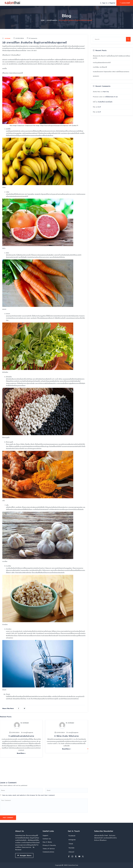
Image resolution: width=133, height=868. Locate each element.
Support (45, 835)
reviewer (8, 38)
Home (43, 20)
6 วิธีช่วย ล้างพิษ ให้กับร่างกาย (66, 736)
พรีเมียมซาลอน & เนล (111, 97)
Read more (21, 753)
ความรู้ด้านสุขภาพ (52, 20)
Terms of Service (49, 849)
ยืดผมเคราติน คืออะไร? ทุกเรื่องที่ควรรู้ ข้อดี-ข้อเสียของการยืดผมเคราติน (111, 57)
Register (112, 3)
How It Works (47, 842)
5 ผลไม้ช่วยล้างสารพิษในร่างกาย (21, 736)
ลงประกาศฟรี (125, 3)
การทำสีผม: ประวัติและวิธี (100, 67)
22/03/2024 (19, 38)
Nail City (106, 92)
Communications (48, 852)
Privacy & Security (49, 845)
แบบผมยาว (96, 76)
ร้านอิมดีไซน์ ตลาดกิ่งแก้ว (105, 102)
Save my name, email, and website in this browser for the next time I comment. (29, 795)
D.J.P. (99, 107)
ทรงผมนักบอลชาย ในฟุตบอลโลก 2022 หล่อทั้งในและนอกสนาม (111, 72)
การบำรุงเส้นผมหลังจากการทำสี (102, 63)
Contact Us (47, 839)
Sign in (105, 3)
